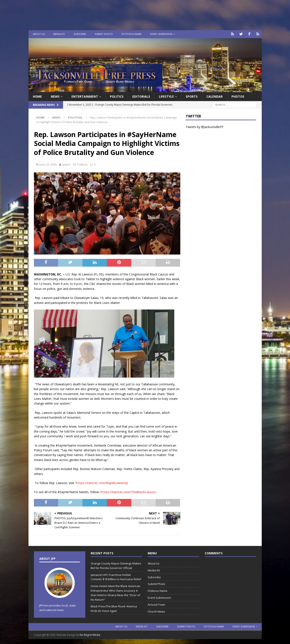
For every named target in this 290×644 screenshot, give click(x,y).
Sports (192, 96)
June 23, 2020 (48, 164)
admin (66, 164)
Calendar (215, 96)
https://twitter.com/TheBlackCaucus (128, 492)
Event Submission (161, 34)
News (55, 96)
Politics (117, 96)
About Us (39, 34)
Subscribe (80, 34)
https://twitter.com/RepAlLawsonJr (102, 482)
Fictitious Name (131, 34)
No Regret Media (90, 634)
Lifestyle (166, 96)
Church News (156, 611)
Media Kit (59, 34)
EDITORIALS (141, 96)
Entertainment (85, 96)
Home (37, 96)
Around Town (156, 604)
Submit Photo (104, 34)
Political (82, 164)
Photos (238, 96)
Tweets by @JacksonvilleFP (205, 126)
